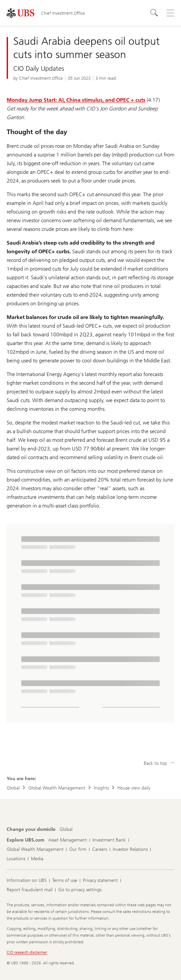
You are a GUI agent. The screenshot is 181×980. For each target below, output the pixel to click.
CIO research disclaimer (27, 952)
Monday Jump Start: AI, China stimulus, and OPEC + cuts (76, 100)
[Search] (154, 13)
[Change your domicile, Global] (66, 830)
